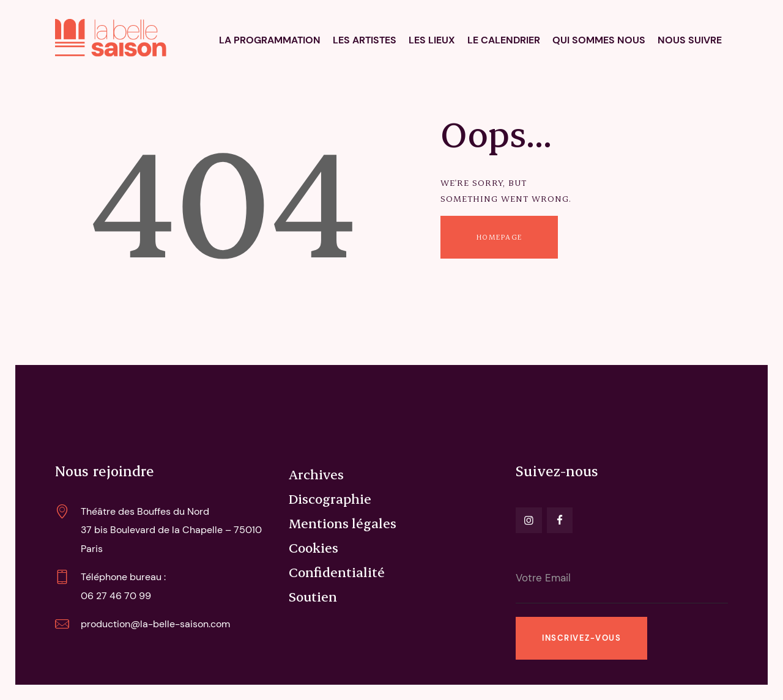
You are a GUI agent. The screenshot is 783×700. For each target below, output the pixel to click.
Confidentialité (337, 572)
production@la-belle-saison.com (155, 624)
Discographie (330, 498)
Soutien (313, 596)
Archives (316, 474)
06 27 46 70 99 (116, 596)
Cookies (314, 547)
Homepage (499, 237)
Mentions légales (343, 523)
